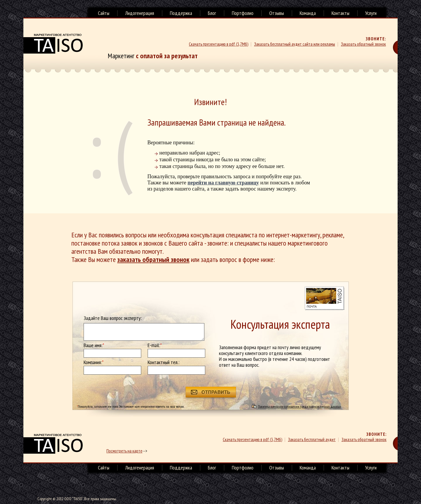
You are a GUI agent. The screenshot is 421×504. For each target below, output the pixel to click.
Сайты (104, 13)
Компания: (94, 362)
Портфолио (243, 13)
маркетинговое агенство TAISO (53, 444)
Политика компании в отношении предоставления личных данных (299, 406)
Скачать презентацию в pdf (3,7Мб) (219, 44)
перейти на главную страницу (223, 183)
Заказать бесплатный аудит (312, 439)
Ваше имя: (94, 345)
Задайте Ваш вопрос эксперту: (113, 318)
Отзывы (277, 13)
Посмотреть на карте (124, 451)
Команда (308, 13)
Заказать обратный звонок (363, 44)
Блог (212, 13)
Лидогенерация (140, 13)
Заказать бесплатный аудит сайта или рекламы (295, 44)
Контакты (340, 13)
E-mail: (155, 345)
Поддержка (181, 13)
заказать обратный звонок (153, 259)
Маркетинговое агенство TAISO (53, 44)
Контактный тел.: (164, 362)
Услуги (371, 13)
